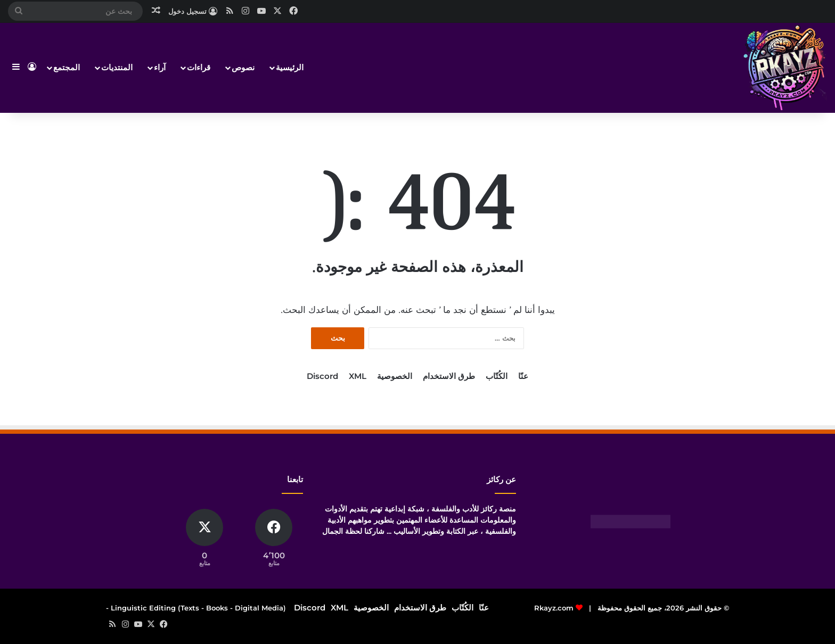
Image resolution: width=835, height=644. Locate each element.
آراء (160, 67)
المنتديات (117, 67)
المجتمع (67, 67)
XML (358, 376)
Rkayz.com (554, 608)
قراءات (199, 67)
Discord (322, 376)
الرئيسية (290, 67)
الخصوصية (395, 376)
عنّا (523, 376)
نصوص (243, 67)
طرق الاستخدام (449, 376)
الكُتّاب (497, 376)
